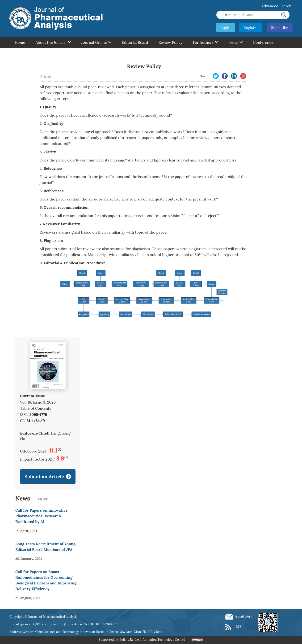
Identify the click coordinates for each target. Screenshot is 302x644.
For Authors (205, 42)
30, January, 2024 (29, 559)
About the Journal (53, 42)
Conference (263, 42)
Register (251, 27)
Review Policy (170, 42)
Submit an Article (44, 476)
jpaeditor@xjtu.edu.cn (66, 624)
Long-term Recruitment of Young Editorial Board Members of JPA (45, 547)
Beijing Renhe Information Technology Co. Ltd (152, 640)
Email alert (243, 616)
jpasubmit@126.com (34, 624)
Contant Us (25, 54)
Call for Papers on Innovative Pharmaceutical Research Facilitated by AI (41, 516)
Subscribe (280, 27)
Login (226, 27)
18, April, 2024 (26, 531)
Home (20, 42)
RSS (239, 627)
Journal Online (96, 42)
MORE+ (44, 499)
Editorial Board (135, 42)
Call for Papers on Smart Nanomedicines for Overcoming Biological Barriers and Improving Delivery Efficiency (46, 580)
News (235, 42)
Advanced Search (276, 6)
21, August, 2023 (28, 598)
